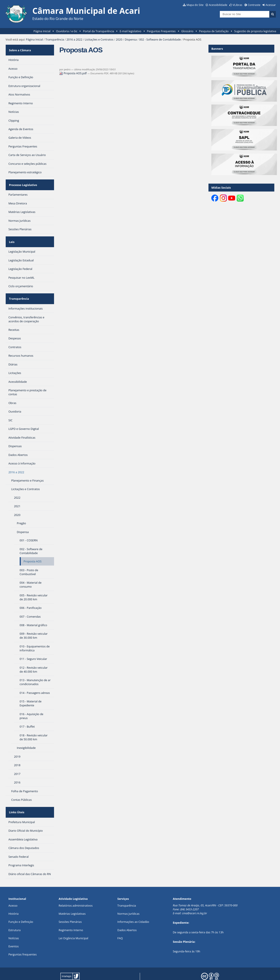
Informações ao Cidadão (133, 908)
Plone (70, 973)
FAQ (120, 924)
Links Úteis (16, 800)
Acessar (271, 5)
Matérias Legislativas (72, 900)
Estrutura (14, 916)
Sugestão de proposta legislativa (255, 31)
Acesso (13, 891)
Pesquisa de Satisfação (214, 31)
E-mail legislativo (130, 31)
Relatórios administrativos (76, 891)
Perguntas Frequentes (161, 31)
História (13, 900)
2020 (119, 39)
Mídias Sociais (221, 188)
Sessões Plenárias (70, 908)
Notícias (14, 924)
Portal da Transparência (98, 31)
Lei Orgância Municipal (73, 924)
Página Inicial (42, 31)
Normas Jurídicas (129, 900)
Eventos (13, 932)
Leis (11, 235)
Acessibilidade (218, 5)
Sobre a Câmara (19, 49)
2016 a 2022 (74, 39)
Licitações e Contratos (99, 39)
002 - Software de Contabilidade (160, 39)
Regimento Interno (71, 916)
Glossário (187, 31)
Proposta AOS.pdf (73, 73)
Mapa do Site (195, 5)
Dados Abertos (127, 916)
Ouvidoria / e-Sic (67, 31)
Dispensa (131, 39)
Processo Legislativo (22, 181)
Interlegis (103, 970)
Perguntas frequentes (22, 940)
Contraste (254, 5)
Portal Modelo (68, 970)
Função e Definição (21, 908)
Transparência (55, 39)
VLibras (238, 5)
